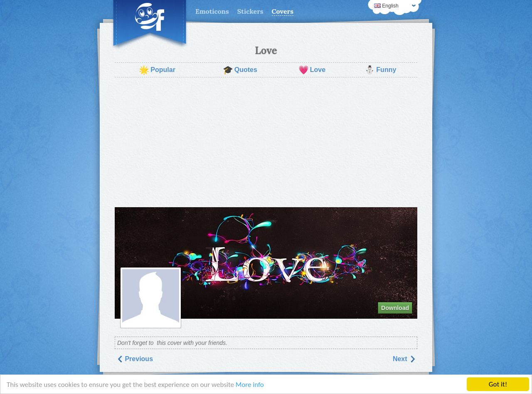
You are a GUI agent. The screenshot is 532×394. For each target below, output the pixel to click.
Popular (157, 70)
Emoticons (212, 11)
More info (250, 385)
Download (395, 308)
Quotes (240, 70)
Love (312, 70)
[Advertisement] (266, 142)
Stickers (250, 11)
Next (404, 359)
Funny (380, 70)
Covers (283, 11)
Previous (135, 359)
